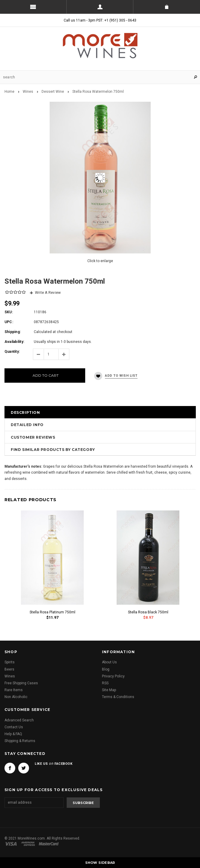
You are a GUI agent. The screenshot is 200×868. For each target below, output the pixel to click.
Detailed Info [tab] (27, 425)
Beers (9, 669)
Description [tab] (25, 412)
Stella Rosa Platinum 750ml (52, 612)
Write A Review (48, 293)
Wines (28, 92)
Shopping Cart (167, 7)
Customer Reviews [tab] (33, 437)
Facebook (10, 768)
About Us (109, 662)
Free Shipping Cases (21, 683)
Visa (12, 844)
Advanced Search (19, 720)
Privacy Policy (113, 676)
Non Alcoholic (16, 697)
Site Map (109, 690)
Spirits (10, 662)
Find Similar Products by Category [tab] (53, 450)
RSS (105, 683)
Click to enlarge (100, 261)
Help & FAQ (13, 734)
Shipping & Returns (20, 741)
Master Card (49, 844)
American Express (29, 844)
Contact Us (14, 727)
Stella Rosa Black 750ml (148, 612)
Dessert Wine (53, 92)
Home (9, 92)
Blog (106, 669)
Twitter (24, 768)
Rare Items (14, 690)
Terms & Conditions (118, 697)
